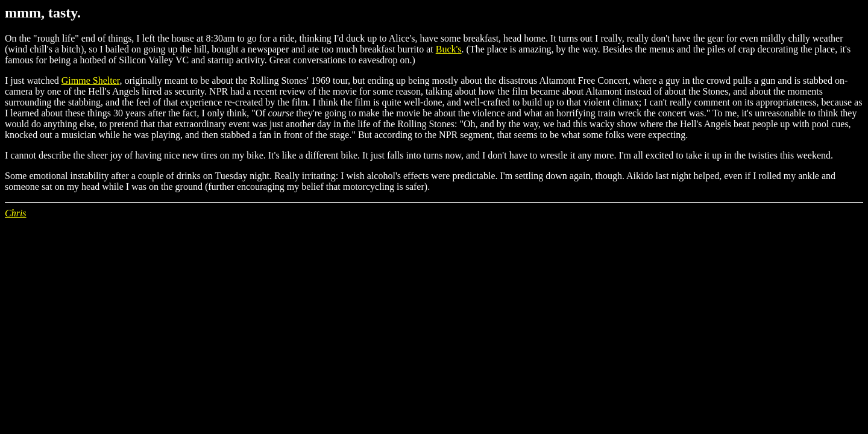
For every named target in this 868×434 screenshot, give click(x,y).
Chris (16, 213)
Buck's (449, 49)
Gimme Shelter (91, 80)
